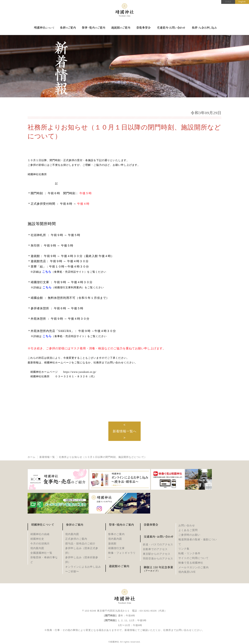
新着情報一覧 (47, 457)
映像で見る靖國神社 (191, 563)
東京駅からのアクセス (157, 554)
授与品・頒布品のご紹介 (80, 544)
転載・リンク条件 (189, 553)
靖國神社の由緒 (40, 534)
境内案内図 (37, 548)
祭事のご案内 (116, 534)
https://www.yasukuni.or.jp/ (80, 372)
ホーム (31, 457)
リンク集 (184, 549)
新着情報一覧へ (125, 431)
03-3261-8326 (148, 611)
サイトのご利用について (194, 558)
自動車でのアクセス (155, 549)
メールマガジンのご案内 (194, 567)
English (242, 2)
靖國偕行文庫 (116, 548)
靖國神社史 (37, 539)
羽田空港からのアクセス (158, 559)
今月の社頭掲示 (40, 544)
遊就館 (112, 544)
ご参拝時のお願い (189, 535)
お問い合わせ (187, 525)
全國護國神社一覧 (41, 553)
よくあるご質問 (188, 530)
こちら (47, 287)
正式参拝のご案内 (76, 539)
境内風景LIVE (187, 572)
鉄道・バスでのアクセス (158, 544)
